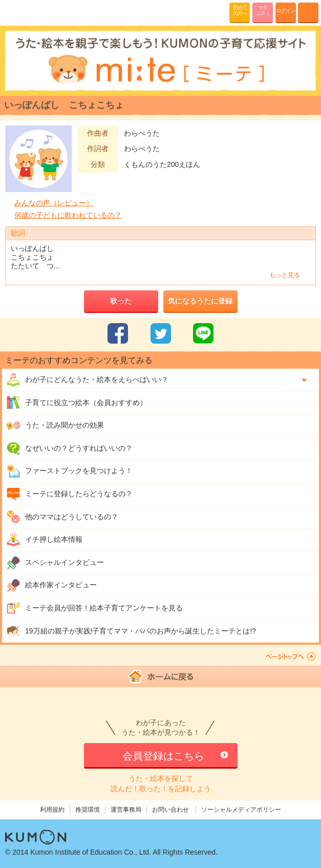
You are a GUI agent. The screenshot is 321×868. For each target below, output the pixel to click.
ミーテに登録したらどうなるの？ (69, 494)
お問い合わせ (170, 810)
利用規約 (52, 810)
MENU (308, 13)
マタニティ (263, 10)
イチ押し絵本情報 (44, 540)
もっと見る (285, 275)
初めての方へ (240, 10)
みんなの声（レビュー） (54, 203)
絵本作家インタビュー (51, 585)
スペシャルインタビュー (55, 563)
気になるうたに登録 (200, 301)
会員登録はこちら (163, 756)
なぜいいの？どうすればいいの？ (69, 449)
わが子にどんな (87, 380)
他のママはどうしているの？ (62, 517)
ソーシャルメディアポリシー (241, 810)
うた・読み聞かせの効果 (55, 426)
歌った (121, 301)
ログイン (286, 10)
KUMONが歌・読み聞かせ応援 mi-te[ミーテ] (32, 12)
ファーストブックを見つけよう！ (69, 471)
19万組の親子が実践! (131, 631)
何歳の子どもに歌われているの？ (68, 215)
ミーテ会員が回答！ (94, 608)
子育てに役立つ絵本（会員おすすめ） (77, 403)
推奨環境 (88, 810)
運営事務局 (126, 810)
